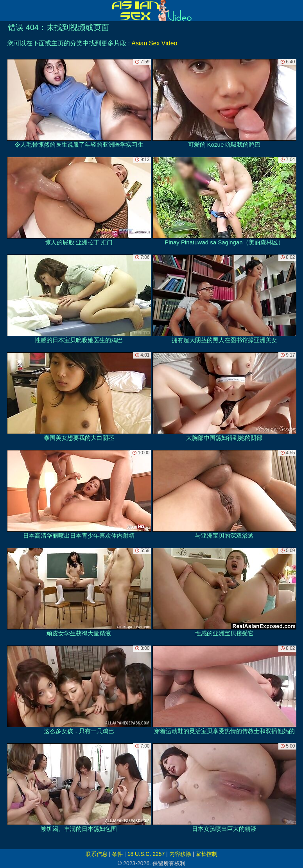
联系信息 (97, 854)
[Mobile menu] (7, 11)
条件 (117, 854)
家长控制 (206, 854)
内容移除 (180, 854)
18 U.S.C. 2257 (146, 854)
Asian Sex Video (154, 43)
